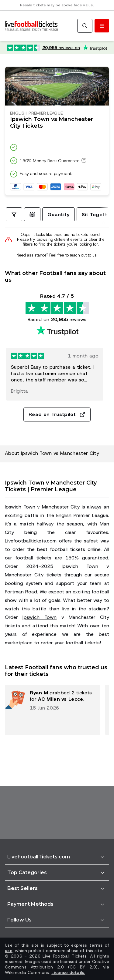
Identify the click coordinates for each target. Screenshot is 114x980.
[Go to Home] (31, 26)
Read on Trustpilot (57, 414)
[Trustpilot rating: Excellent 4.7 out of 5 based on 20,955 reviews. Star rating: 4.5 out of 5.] (57, 48)
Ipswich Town (40, 617)
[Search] (85, 26)
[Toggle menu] (102, 26)
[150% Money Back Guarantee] (83, 160)
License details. (68, 972)
